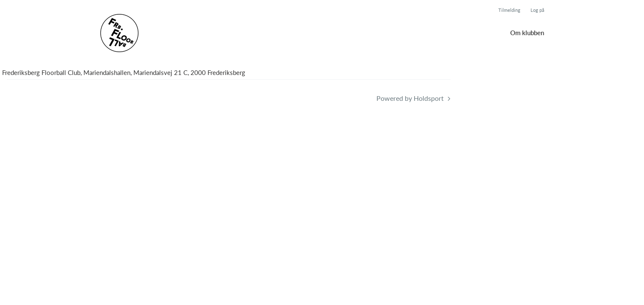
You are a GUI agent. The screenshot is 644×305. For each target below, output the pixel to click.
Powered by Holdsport (410, 98)
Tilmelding (509, 10)
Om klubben (527, 33)
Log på (537, 10)
